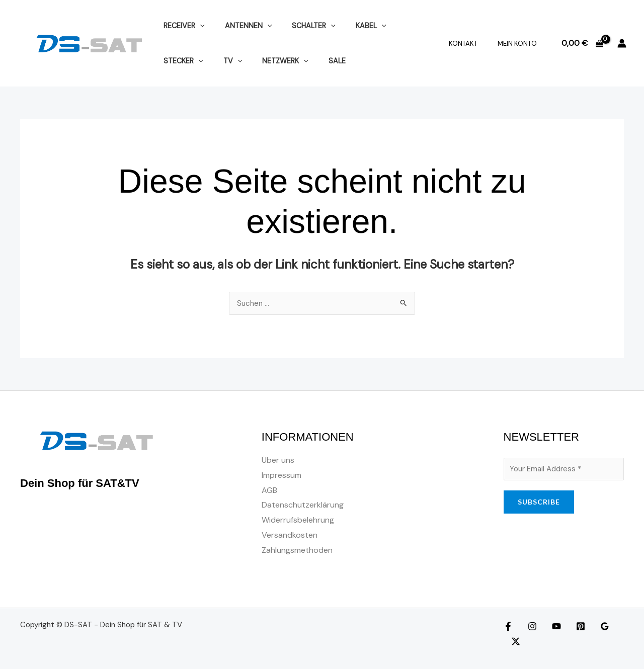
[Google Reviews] (595, 627)
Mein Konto (521, 44)
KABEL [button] (351, 26)
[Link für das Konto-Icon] (622, 43)
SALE (263, 61)
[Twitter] (616, 627)
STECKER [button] (401, 26)
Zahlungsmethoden (297, 550)
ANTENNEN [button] (240, 26)
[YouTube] (551, 627)
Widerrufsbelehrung (298, 520)
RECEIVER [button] (181, 26)
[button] (197, 26)
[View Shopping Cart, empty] (582, 43)
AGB (269, 491)
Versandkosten (290, 535)
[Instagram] (530, 627)
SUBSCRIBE (539, 503)
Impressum (281, 476)
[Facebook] (508, 627)
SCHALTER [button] (300, 26)
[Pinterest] (573, 627)
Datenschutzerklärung (303, 505)
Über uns (278, 461)
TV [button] (170, 61)
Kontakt (474, 44)
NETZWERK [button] (217, 61)
